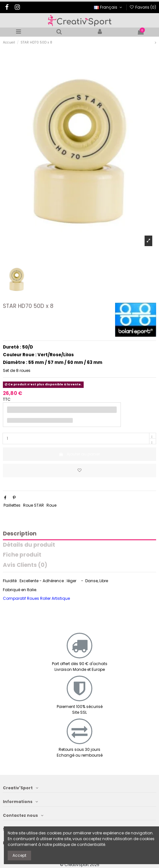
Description (20, 534)
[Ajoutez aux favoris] (79, 470)
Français (109, 7)
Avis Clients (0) (25, 565)
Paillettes (12, 505)
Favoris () (143, 7)
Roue (51, 505)
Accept (19, 855)
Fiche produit (22, 555)
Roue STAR (33, 505)
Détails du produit (29, 545)
